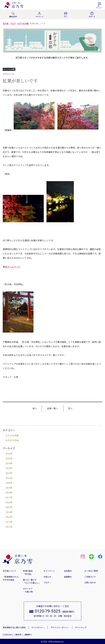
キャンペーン (49, 571)
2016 (8, 502)
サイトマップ (81, 627)
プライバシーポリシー (60, 627)
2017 (8, 497)
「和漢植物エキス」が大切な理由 (11, 578)
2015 (8, 507)
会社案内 (68, 571)
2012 (8, 522)
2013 (8, 517)
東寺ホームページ (11, 267)
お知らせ (47, 577)
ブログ (46, 582)
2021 (8, 478)
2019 (8, 488)
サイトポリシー (38, 627)
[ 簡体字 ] (19, 635)
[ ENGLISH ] (8, 635)
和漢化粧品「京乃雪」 (28, 572)
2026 (8, 454)
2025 (8, 458)
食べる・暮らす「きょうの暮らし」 (32, 581)
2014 (8, 512)
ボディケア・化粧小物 (28, 590)
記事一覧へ (52, 408)
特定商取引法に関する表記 (14, 627)
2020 (8, 483)
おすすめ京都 (12, 435)
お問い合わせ (90, 582)
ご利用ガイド (90, 577)
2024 (8, 463)
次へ (70, 408)
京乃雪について (9, 571)
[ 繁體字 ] (28, 635)
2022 (8, 473)
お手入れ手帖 (12, 440)
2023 (8, 468)
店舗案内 (68, 577)
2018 (8, 492)
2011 (8, 527)
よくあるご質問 (91, 571)
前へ (35, 408)
